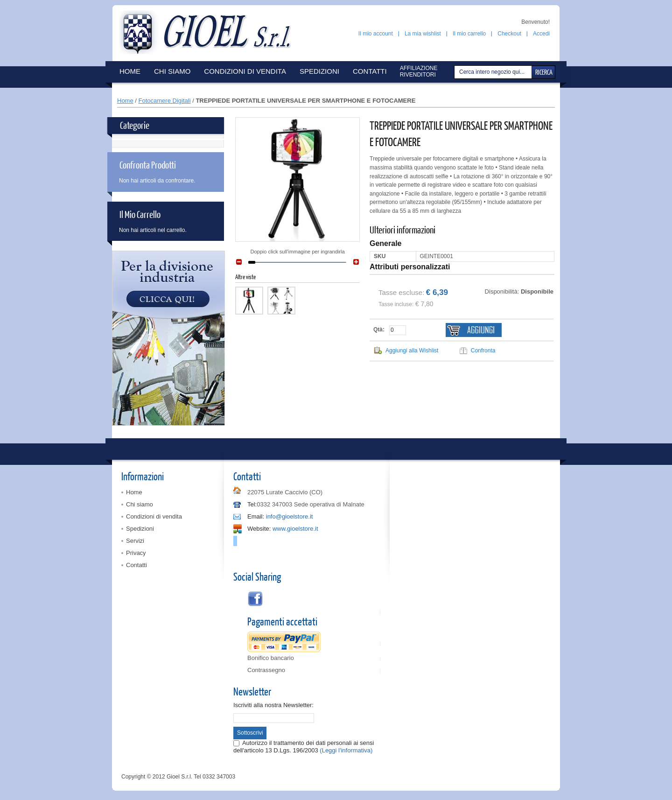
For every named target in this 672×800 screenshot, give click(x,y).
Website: (259, 529)
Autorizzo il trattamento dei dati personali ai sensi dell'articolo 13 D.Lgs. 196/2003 (304, 747)
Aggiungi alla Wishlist (412, 351)
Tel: (252, 504)
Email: (256, 516)
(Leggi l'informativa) (346, 750)
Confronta (483, 351)
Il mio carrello (469, 34)
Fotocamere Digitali (165, 101)
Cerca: (455, 72)
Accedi (541, 34)
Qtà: (379, 330)
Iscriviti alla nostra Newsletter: (273, 705)
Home (125, 101)
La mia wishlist (423, 34)
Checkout (509, 34)
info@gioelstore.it (290, 516)
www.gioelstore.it (295, 529)
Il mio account (376, 34)
